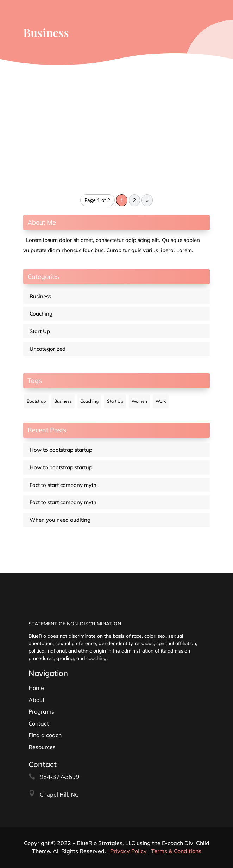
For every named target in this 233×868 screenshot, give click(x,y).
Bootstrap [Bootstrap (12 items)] (36, 401)
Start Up (40, 331)
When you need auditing (60, 520)
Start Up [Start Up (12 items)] (115, 401)
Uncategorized (48, 349)
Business (40, 296)
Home (36, 688)
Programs (41, 711)
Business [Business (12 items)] (63, 401)
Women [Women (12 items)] (139, 401)
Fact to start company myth (63, 485)
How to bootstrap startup (61, 450)
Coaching (41, 314)
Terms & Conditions (176, 851)
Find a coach (45, 735)
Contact (39, 723)
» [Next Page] (147, 200)
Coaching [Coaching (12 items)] (89, 401)
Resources (42, 747)
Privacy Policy (128, 851)
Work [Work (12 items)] (161, 401)
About (37, 700)
